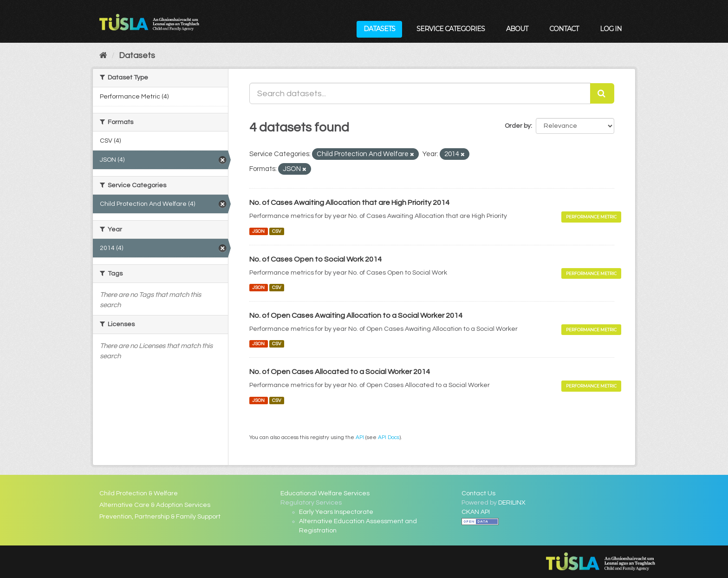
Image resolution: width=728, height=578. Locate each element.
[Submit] (602, 93)
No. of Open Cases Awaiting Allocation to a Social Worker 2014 (356, 315)
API (360, 437)
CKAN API (476, 512)
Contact (564, 29)
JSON (258, 231)
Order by (518, 126)
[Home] (103, 56)
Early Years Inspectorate (336, 512)
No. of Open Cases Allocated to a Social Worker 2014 (340, 372)
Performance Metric (591, 217)
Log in (611, 29)
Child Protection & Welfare (139, 493)
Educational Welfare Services (325, 493)
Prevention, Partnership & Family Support (160, 517)
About (517, 29)
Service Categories (451, 29)
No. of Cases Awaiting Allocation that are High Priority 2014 (349, 203)
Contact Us (478, 493)
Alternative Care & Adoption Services (155, 505)
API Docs (389, 437)
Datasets (379, 29)
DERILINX (512, 503)
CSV (277, 231)
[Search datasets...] (420, 93)
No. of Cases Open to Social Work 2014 (315, 259)
